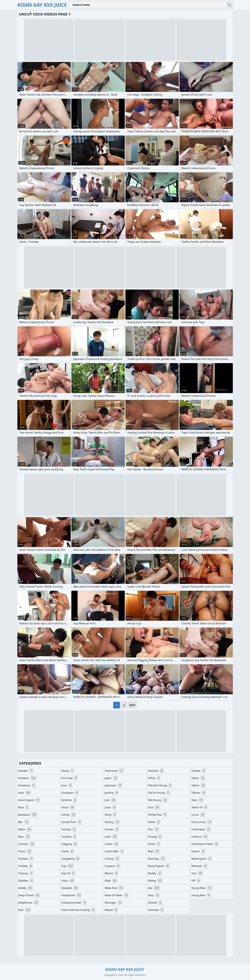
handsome (71, 895)
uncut (198, 815)
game (68, 851)
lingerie (112, 866)
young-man (202, 888)
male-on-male (117, 895)
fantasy (69, 829)
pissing (155, 837)
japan (111, 778)
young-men (201, 895)
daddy (25, 888)
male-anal (114, 888)
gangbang (71, 859)
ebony (68, 771)
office (154, 778)
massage (113, 903)
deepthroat (29, 903)
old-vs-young (159, 793)
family (69, 815)
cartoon (26, 844)
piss (154, 829)
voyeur (198, 851)
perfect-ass (158, 815)
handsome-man (74, 903)
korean (112, 829)
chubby (26, 866)
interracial (114, 771)
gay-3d (68, 873)
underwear (201, 829)
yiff (196, 881)
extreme (69, 800)
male (111, 881)
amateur (27, 778)
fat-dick (69, 837)
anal (25, 793)
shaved (155, 903)
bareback (28, 815)
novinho (156, 771)
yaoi (197, 873)
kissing (112, 822)
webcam (199, 866)
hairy (68, 881)
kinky (111, 815)
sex (154, 888)
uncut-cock (202, 822)
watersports (202, 859)
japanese (114, 785)
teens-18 (199, 807)
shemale (156, 910)
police (154, 844)
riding (155, 881)
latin (111, 837)
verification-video (205, 844)
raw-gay (157, 859)
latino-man (114, 851)
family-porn (71, 822)
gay (67, 866)
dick (25, 910)
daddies (26, 881)
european (70, 793)
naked (111, 910)
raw (154, 851)
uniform (200, 837)
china (25, 851)
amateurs (27, 785)
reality (155, 873)
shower (199, 771)
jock (110, 800)
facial (68, 807)
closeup (26, 873)
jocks (110, 807)
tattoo (198, 785)
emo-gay (70, 778)
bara (24, 807)
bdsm (25, 829)
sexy (154, 895)
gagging (69, 844)
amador (26, 771)
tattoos (198, 793)
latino (112, 844)
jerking (112, 793)
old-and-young (160, 785)
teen (197, 800)
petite (154, 822)
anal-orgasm (29, 800)
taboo (198, 778)
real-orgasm (159, 866)
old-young (158, 800)
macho (112, 873)
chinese (26, 859)
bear (24, 837)
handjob (70, 888)
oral (154, 807)
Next (132, 705)
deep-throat (29, 895)
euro (67, 785)
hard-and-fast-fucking (78, 910)
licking (112, 859)
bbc (24, 822)
